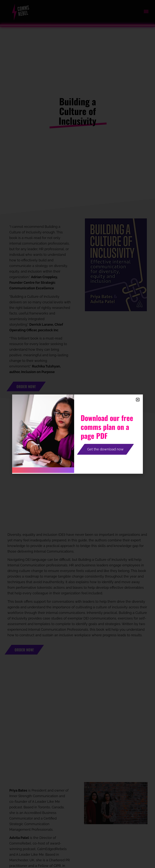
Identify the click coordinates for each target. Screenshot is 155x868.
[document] (77, 434)
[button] (138, 400)
